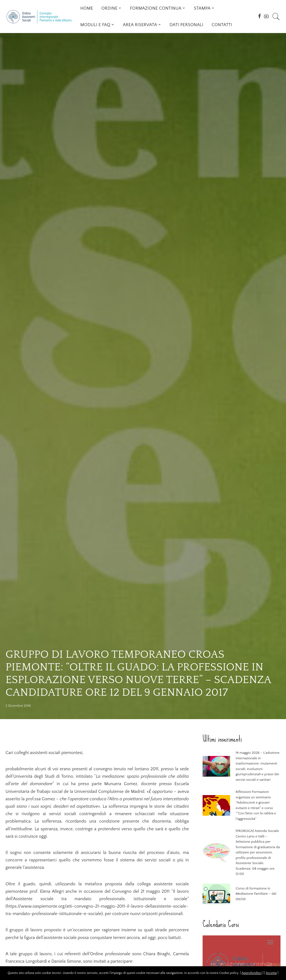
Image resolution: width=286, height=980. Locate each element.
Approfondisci (252, 973)
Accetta (271, 973)
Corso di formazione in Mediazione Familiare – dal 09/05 (256, 894)
